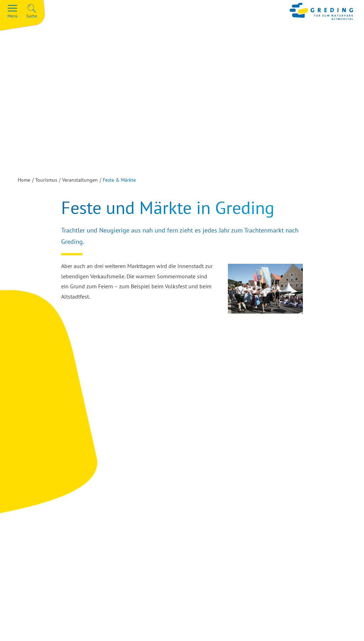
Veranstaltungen (80, 180)
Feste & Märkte (119, 180)
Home (24, 180)
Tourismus (46, 180)
